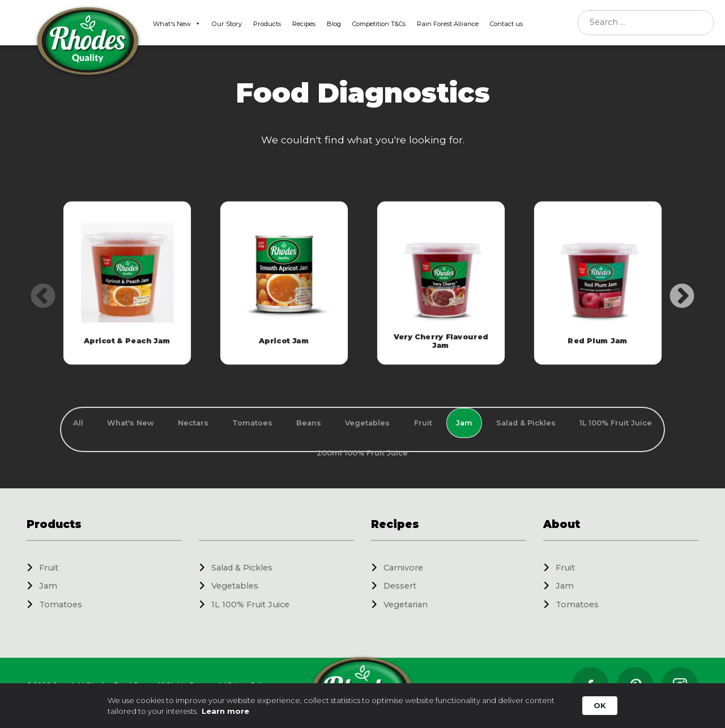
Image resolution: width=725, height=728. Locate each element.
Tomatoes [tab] (252, 423)
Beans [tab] (309, 423)
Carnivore (403, 568)
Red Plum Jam (598, 341)
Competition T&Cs (379, 24)
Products (267, 24)
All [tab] (78, 423)
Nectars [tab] (193, 423)
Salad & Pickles (242, 568)
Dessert (400, 586)
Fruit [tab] (423, 423)
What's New (177, 24)
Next (673, 288)
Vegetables (235, 586)
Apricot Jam (284, 341)
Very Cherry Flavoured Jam (441, 341)
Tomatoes (61, 604)
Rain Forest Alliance (448, 24)
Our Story (227, 24)
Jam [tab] (464, 423)
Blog (334, 24)
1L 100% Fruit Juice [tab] (616, 423)
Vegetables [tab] (367, 423)
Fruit (49, 568)
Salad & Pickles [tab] (526, 423)
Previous (35, 288)
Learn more (225, 711)
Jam (48, 586)
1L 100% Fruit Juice (250, 604)
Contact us (506, 24)
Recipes (304, 24)
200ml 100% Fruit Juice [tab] (362, 453)
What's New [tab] (131, 423)
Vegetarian (406, 604)
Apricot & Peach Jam (127, 341)
